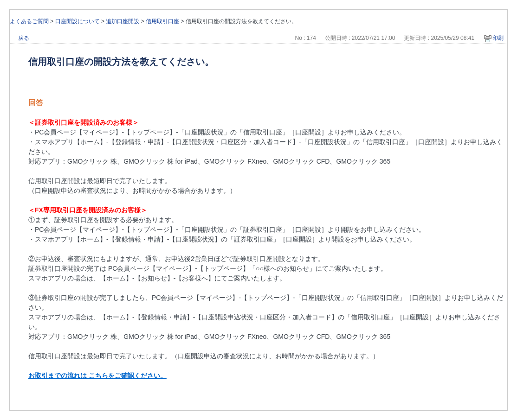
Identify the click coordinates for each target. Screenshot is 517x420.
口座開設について (78, 21)
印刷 (498, 38)
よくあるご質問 (29, 21)
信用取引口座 (162, 21)
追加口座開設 (123, 21)
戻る (24, 38)
